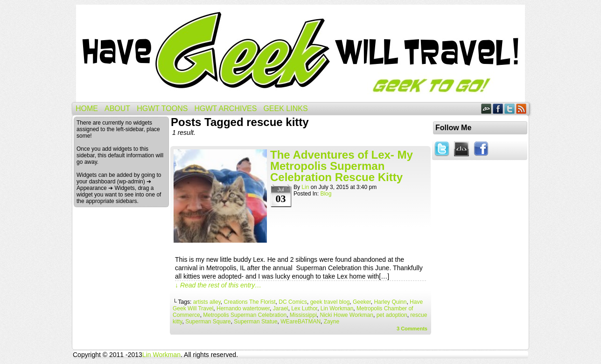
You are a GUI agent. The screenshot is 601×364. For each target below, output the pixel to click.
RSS (521, 108)
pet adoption (392, 315)
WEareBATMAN (300, 322)
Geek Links (285, 108)
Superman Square (208, 322)
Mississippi (303, 315)
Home (87, 108)
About (117, 108)
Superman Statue (255, 322)
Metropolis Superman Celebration (245, 315)
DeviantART (486, 108)
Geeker (362, 302)
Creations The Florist (249, 302)
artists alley (207, 302)
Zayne (332, 322)
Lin (305, 187)
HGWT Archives (225, 108)
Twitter (510, 108)
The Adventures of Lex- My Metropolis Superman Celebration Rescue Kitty (342, 166)
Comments (412, 329)
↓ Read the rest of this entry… (218, 285)
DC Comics (293, 302)
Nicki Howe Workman (346, 315)
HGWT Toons (162, 108)
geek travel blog (330, 302)
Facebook (498, 108)
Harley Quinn (390, 302)
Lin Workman (337, 308)
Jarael (281, 308)
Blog (326, 194)
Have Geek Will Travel (300, 53)
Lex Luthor (304, 308)
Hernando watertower (243, 308)
